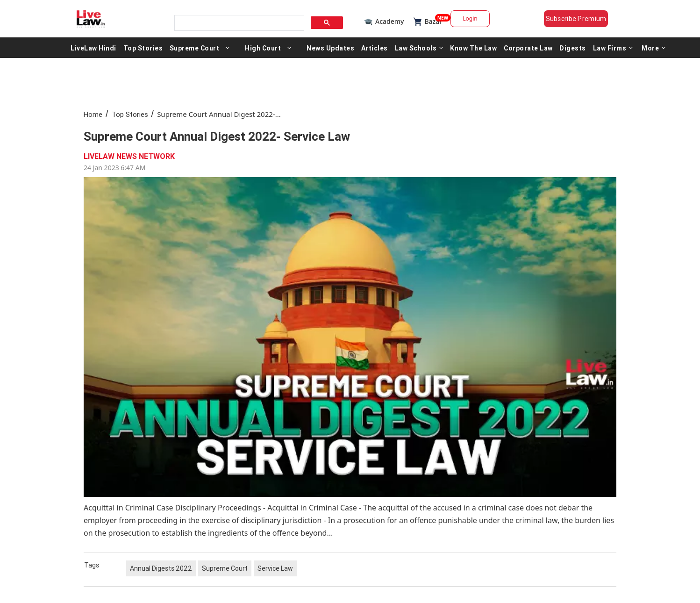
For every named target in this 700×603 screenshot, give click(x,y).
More (654, 48)
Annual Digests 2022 (161, 568)
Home (93, 114)
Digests (573, 48)
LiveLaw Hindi (93, 48)
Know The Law (473, 48)
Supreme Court (195, 48)
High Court (263, 48)
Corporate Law (528, 48)
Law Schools (419, 48)
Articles (375, 48)
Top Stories (143, 48)
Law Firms (613, 48)
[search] (238, 23)
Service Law (275, 568)
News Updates (330, 48)
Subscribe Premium (576, 19)
